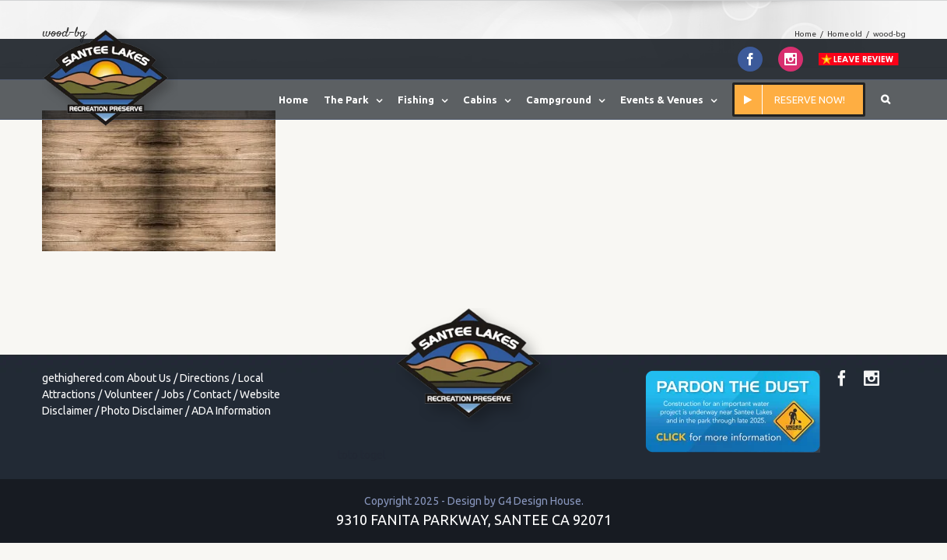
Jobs (173, 394)
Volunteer (128, 394)
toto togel (362, 455)
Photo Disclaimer (142, 411)
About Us (149, 378)
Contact (212, 394)
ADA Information (231, 411)
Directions (205, 378)
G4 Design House (540, 501)
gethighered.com (83, 378)
